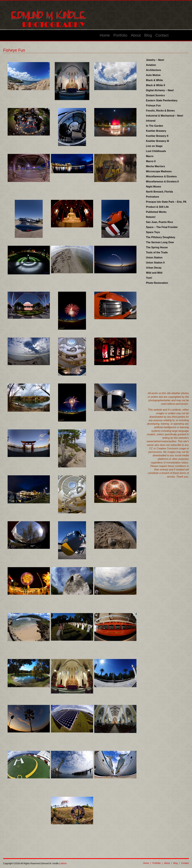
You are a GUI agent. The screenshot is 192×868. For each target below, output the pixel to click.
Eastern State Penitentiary (162, 100)
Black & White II (156, 85)
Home (105, 35)
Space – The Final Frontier (162, 227)
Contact (162, 35)
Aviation (151, 65)
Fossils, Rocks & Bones (160, 111)
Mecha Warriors (155, 166)
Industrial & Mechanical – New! (165, 116)
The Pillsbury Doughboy (161, 237)
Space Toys (153, 232)
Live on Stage (154, 146)
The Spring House (157, 247)
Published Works (156, 212)
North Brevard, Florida (159, 192)
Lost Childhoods (156, 151)
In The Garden (155, 126)
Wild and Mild (154, 273)
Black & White (154, 80)
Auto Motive (153, 75)
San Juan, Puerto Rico (159, 222)
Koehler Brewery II (157, 136)
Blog (148, 35)
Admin (63, 863)
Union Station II (155, 263)
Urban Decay (154, 268)
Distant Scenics (155, 95)
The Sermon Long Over (160, 242)
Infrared (151, 121)
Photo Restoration (157, 283)
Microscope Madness (159, 171)
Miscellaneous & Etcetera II (162, 182)
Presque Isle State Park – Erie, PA (166, 202)
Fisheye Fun (153, 106)
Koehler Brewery (156, 131)
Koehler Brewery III (157, 141)
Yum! (149, 278)
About (136, 35)
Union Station (154, 258)
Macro (150, 156)
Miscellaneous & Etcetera (161, 176)
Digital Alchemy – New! (160, 90)
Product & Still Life (157, 207)
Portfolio (120, 35)
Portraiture (152, 197)
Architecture (153, 70)
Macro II (151, 161)
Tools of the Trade (157, 252)
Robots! (151, 217)
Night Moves (154, 187)
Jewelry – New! (155, 60)
